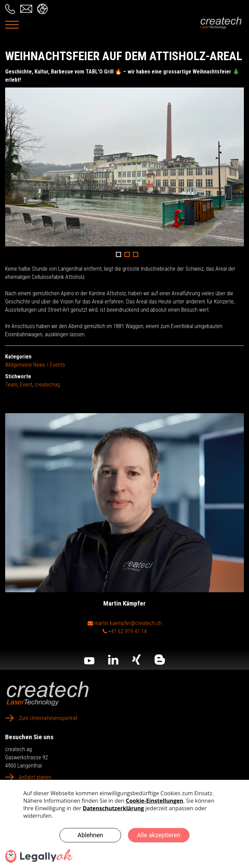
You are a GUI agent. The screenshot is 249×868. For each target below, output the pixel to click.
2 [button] (127, 254)
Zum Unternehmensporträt (48, 718)
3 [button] (136, 254)
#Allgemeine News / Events (35, 365)
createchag (47, 385)
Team (11, 385)
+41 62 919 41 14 (125, 631)
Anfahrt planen (35, 777)
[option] (124, 167)
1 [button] (119, 254)
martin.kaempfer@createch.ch (125, 623)
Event (26, 385)
